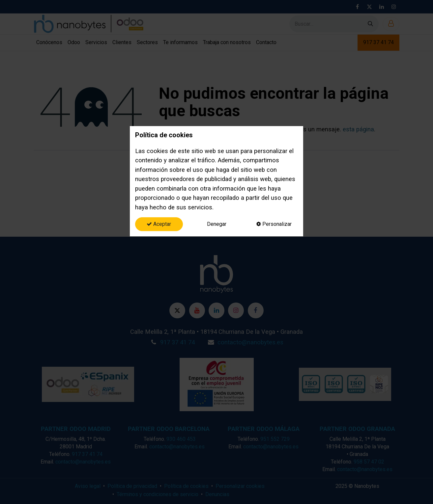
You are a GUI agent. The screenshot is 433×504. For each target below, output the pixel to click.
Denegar (217, 224)
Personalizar (274, 224)
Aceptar (159, 224)
